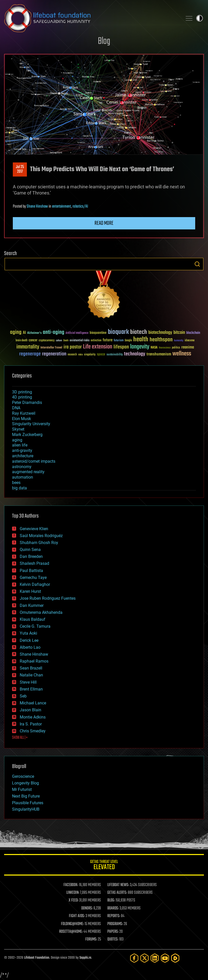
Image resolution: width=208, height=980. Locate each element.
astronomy (22, 467)
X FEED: (74, 900)
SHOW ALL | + (20, 738)
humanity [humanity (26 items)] (179, 341)
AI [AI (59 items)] (24, 333)
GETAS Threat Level (104, 866)
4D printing (22, 397)
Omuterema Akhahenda (41, 612)
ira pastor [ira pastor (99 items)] (73, 347)
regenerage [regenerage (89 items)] (30, 354)
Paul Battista (31, 571)
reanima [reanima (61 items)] (188, 347)
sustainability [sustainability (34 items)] (115, 355)
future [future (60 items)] (108, 340)
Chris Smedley (33, 731)
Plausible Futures (28, 803)
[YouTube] (165, 958)
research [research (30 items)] (72, 355)
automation (23, 477)
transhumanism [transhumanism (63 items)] (159, 354)
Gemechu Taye (33, 578)
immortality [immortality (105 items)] (28, 347)
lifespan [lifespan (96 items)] (121, 347)
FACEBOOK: (71, 885)
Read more (104, 223)
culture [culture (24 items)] (59, 341)
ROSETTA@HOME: (71, 932)
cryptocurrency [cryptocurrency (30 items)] (47, 341)
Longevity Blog (25, 783)
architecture (23, 456)
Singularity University (31, 424)
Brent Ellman (31, 689)
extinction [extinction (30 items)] (96, 341)
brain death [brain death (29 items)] (22, 341)
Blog (104, 41)
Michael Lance (33, 703)
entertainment (61, 207)
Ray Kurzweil (24, 413)
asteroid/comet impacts (34, 461)
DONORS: (87, 908)
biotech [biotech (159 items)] (139, 332)
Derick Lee (29, 640)
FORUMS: (91, 939)
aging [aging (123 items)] (16, 332)
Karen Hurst (30, 591)
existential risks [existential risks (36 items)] (80, 341)
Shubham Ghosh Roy (39, 543)
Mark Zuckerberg (27, 435)
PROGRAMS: (115, 924)
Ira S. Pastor (31, 724)
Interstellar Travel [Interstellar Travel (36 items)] (51, 348)
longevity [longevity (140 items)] (140, 347)
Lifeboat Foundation (37, 958)
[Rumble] (175, 958)
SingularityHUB (26, 809)
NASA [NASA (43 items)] (154, 348)
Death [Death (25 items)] (66, 341)
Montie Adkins (33, 717)
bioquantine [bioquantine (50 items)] (98, 333)
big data (19, 488)
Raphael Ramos (34, 661)
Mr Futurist (22, 789)
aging (17, 440)
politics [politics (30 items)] (176, 348)
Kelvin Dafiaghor (35, 584)
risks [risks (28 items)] (80, 355)
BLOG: (111, 900)
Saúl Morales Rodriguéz (41, 536)
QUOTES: (113, 939)
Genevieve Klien (34, 529)
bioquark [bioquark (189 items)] (118, 332)
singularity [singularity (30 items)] (90, 355)
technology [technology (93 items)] (135, 354)
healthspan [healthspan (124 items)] (161, 340)
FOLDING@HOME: (72, 924)
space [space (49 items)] (101, 354)
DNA (16, 408)
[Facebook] (134, 958)
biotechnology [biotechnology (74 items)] (160, 333)
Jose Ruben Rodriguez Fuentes (48, 598)
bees (16, 483)
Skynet (18, 429)
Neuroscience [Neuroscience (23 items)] (165, 348)
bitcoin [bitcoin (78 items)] (179, 333)
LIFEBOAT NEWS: (118, 885)
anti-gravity (22, 450)
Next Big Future (26, 796)
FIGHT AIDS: (77, 916)
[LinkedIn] (155, 958)
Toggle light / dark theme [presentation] (200, 18)
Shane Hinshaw (37, 207)
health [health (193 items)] (141, 340)
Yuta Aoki (28, 633)
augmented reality (28, 472)
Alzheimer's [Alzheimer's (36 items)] (34, 333)
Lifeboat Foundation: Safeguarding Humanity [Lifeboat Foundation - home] (91, 18)
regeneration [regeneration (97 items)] (54, 354)
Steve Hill (28, 682)
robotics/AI (80, 207)
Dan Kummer (32, 605)
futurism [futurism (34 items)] (119, 341)
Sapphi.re (85, 958)
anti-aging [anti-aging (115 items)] (54, 332)
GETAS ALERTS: (117, 893)
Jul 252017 (20, 169)
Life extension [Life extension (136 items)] (98, 347)
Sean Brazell (31, 668)
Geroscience (23, 776)
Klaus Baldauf (33, 619)
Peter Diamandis (27, 402)
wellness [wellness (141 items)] (182, 354)
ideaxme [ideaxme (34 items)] (190, 341)
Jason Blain (30, 710)
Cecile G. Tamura (35, 626)
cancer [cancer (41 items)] (33, 341)
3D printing (22, 392)
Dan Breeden (31, 556)
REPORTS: (114, 916)
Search (197, 264)
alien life (20, 445)
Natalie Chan (31, 675)
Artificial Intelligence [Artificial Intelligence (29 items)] (77, 333)
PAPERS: (113, 932)
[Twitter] (144, 958)
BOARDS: (113, 908)
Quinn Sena (30, 550)
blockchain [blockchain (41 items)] (193, 333)
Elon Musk (22, 419)
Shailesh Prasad (34, 563)
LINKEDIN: (73, 893)
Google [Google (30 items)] (128, 341)
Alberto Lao (30, 647)
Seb (23, 696)
